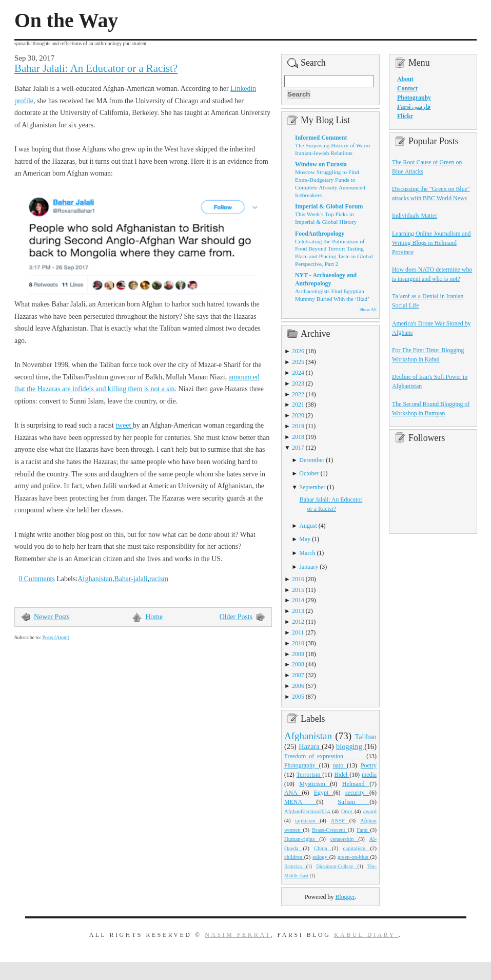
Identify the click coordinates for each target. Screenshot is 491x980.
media (369, 775)
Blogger (345, 897)
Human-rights (302, 839)
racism (159, 579)
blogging (350, 746)
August (308, 526)
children (294, 857)
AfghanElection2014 (308, 811)
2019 (298, 426)
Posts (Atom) (56, 637)
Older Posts (236, 617)
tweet (124, 425)
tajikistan (307, 820)
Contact (407, 88)
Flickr (405, 116)
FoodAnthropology (320, 234)
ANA (293, 793)
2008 (298, 664)
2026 (298, 351)
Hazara (310, 746)
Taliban (366, 737)
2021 (298, 405)
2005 (298, 697)
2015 (298, 590)
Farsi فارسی (414, 107)
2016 (298, 579)
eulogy (321, 857)
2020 (298, 415)
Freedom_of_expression (325, 756)
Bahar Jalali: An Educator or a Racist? (96, 68)
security (357, 793)
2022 (298, 394)
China (323, 848)
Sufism (353, 802)
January (309, 567)
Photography (302, 765)
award (370, 811)
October (309, 473)
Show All (368, 310)
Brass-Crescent (330, 830)
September (312, 487)
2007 (298, 675)
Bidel (342, 775)
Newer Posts (52, 617)
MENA (300, 802)
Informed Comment (321, 138)
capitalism (356, 848)
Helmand (356, 784)
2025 (298, 362)
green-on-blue (354, 857)
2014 (298, 600)
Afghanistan (95, 579)
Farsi (363, 830)
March (307, 553)
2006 (298, 686)
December (312, 460)
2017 (298, 448)
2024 (298, 373)
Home (154, 617)
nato (340, 765)
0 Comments (37, 579)
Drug (348, 811)
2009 (298, 654)
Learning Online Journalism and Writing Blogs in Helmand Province (431, 243)
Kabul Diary (366, 935)
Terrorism (310, 775)
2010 (298, 643)
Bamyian (295, 867)
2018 (298, 437)
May (305, 539)
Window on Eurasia (321, 164)
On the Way (66, 21)
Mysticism (315, 784)
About (405, 79)
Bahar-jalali (131, 579)
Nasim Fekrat (238, 935)
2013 (298, 611)
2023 (298, 383)
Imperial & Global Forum (329, 206)
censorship (345, 839)
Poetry (369, 765)
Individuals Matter (415, 216)
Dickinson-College (337, 867)
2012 (298, 622)
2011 (298, 632)
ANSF (340, 820)
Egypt (324, 793)
